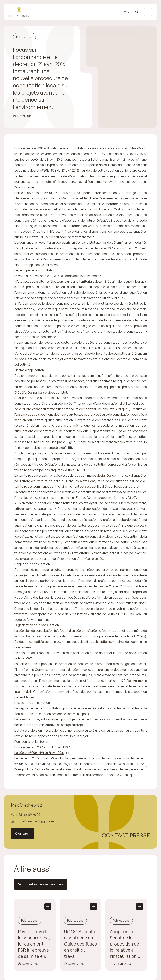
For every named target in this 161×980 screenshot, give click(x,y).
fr (125, 12)
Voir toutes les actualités (41, 884)
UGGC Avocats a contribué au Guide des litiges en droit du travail (80, 944)
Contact (23, 833)
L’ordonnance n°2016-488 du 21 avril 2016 (43, 747)
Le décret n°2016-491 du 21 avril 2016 (39, 753)
